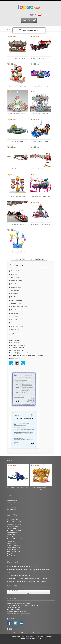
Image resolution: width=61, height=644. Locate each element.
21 (43, 259)
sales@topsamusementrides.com (24, 353)
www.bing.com (11, 503)
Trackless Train (12, 528)
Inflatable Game (16, 329)
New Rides (15, 297)
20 (40, 259)
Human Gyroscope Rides (15, 545)
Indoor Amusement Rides (17, 575)
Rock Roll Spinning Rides (15, 522)
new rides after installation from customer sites (24, 582)
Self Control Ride (16, 313)
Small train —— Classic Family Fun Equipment (25, 578)
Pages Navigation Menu (29, 30)
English (34, 15)
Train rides (14, 323)
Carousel (14, 274)
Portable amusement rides (19, 307)
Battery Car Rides (17, 271)
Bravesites (42, 632)
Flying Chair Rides (17, 281)
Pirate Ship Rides (12, 533)
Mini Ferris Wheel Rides (14, 552)
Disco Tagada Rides (17, 326)
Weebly (37, 632)
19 (37, 259)
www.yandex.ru (11, 507)
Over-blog (31, 632)
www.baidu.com (11, 509)
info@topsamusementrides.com (20, 614)
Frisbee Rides (11, 535)
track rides (14, 320)
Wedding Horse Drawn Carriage (20, 566)
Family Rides (15, 277)
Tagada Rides (11, 541)
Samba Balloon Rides (14, 547)
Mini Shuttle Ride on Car (14, 524)
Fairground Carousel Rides (15, 539)
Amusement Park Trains (14, 530)
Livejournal (15, 632)
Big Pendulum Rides (13, 520)
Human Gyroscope (17, 287)
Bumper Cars (11, 537)
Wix (26, 632)
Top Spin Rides (12, 556)
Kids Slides (15, 294)
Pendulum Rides (16, 303)
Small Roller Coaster (13, 526)
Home (9, 29)
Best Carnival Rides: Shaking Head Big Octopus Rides (27, 570)
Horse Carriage (16, 284)
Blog (20, 632)
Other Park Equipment (18, 300)
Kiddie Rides (15, 290)
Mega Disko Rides (13, 554)
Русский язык (43, 15)
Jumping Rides (12, 543)
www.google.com (12, 501)
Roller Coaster (16, 310)
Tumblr (9, 632)
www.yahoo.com (12, 505)
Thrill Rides (15, 316)
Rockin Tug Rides (12, 550)
